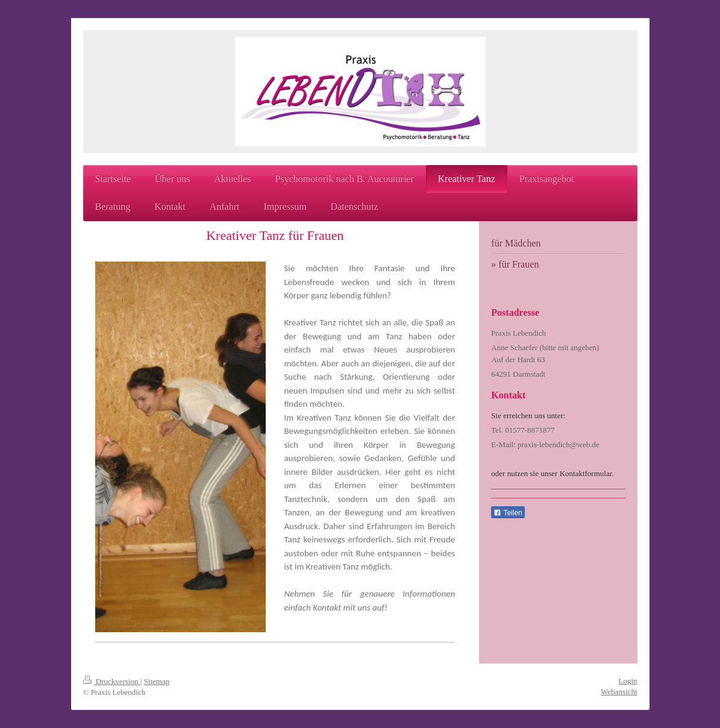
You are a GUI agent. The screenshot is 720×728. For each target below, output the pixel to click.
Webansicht (619, 692)
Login (628, 681)
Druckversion (112, 681)
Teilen (508, 513)
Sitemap (157, 681)
